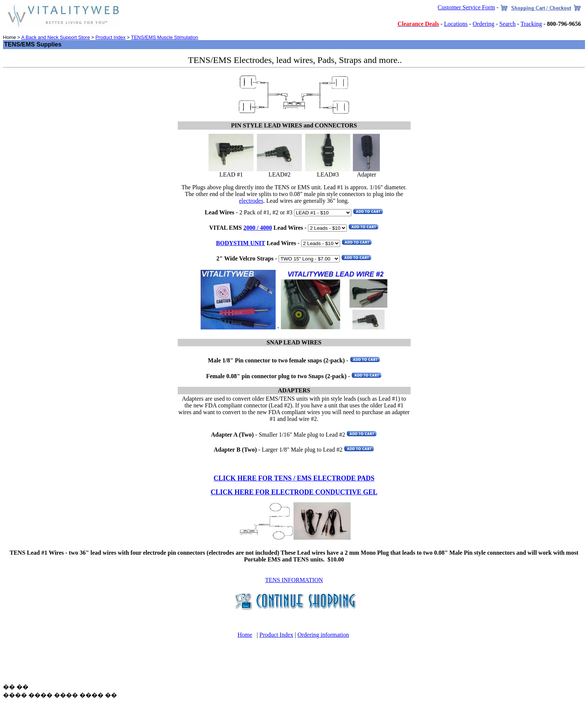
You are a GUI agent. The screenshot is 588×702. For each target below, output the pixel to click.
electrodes (251, 201)
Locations (456, 24)
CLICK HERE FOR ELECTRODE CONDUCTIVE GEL (294, 492)
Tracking (531, 24)
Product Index (110, 37)
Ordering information (323, 635)
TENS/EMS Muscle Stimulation (164, 37)
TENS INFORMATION (294, 580)
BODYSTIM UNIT (241, 243)
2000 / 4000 (258, 228)
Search (507, 24)
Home (245, 635)
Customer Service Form (466, 7)
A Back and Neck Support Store (56, 37)
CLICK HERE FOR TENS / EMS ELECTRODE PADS (294, 478)
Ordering (483, 24)
